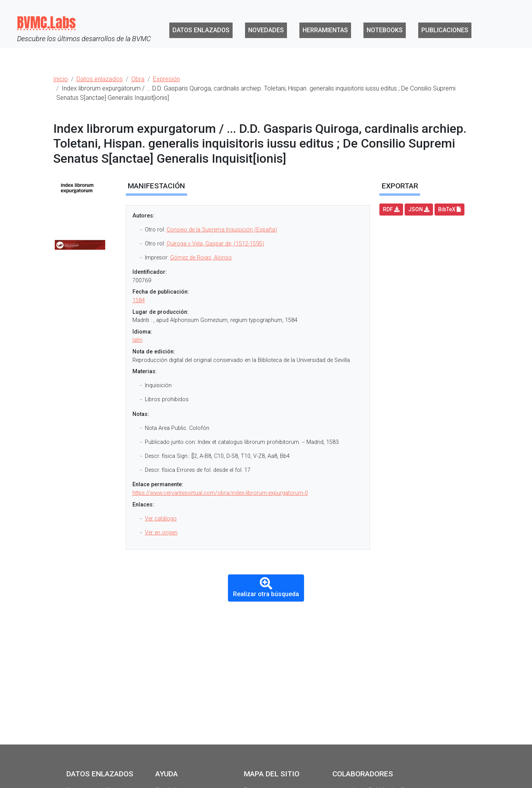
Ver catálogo (161, 519)
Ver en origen (161, 533)
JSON (419, 209)
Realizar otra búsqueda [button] (266, 587)
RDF (391, 209)
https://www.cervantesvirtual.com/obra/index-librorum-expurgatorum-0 (220, 493)
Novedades (266, 30)
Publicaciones (445, 30)
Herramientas (325, 30)
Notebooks (385, 30)
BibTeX (449, 209)
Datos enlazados (201, 30)
